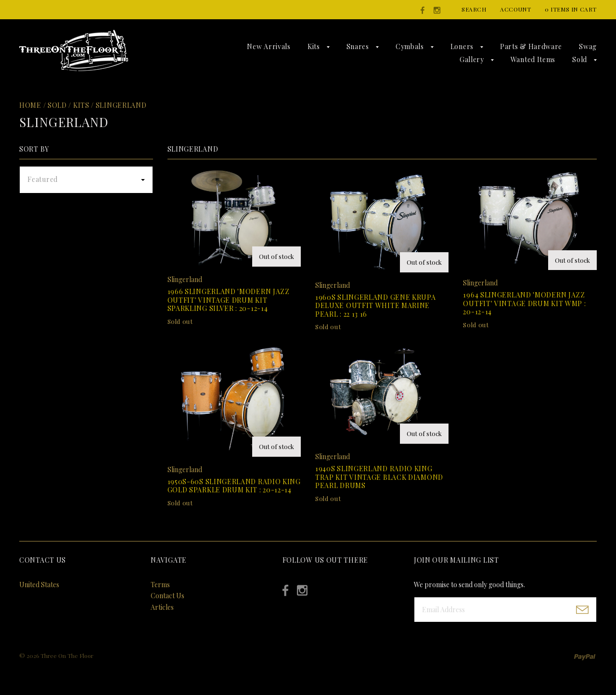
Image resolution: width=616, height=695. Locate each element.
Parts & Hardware (531, 46)
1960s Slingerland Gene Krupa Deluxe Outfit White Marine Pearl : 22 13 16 (376, 306)
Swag (588, 46)
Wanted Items (533, 59)
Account (515, 9)
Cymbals (410, 46)
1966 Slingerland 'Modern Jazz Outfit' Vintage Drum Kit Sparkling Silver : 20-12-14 (229, 300)
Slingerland (121, 105)
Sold (580, 59)
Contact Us (167, 596)
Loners (462, 46)
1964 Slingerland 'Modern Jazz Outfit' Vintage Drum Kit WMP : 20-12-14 (524, 303)
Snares (358, 46)
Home (30, 105)
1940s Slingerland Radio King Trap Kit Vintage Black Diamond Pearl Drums (379, 477)
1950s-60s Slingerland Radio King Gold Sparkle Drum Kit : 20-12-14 (234, 486)
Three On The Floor (67, 656)
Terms (160, 585)
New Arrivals (269, 46)
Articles (162, 607)
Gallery (472, 59)
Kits (314, 46)
